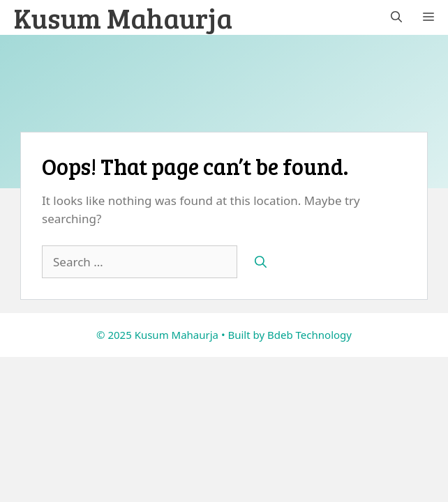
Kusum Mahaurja (123, 17)
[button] (396, 17)
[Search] (261, 262)
